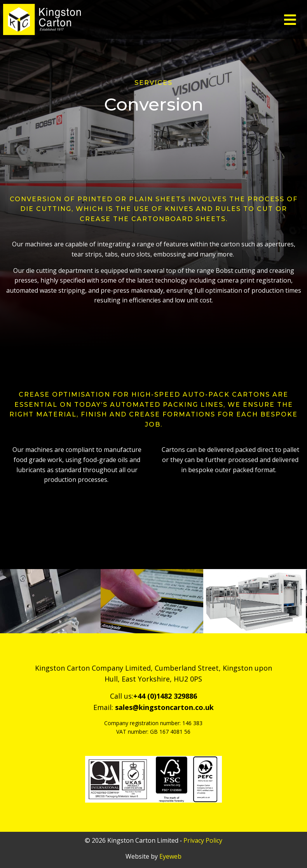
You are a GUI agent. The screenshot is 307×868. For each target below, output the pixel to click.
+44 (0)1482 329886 (165, 696)
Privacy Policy (203, 840)
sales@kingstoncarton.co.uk (164, 707)
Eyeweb (170, 856)
